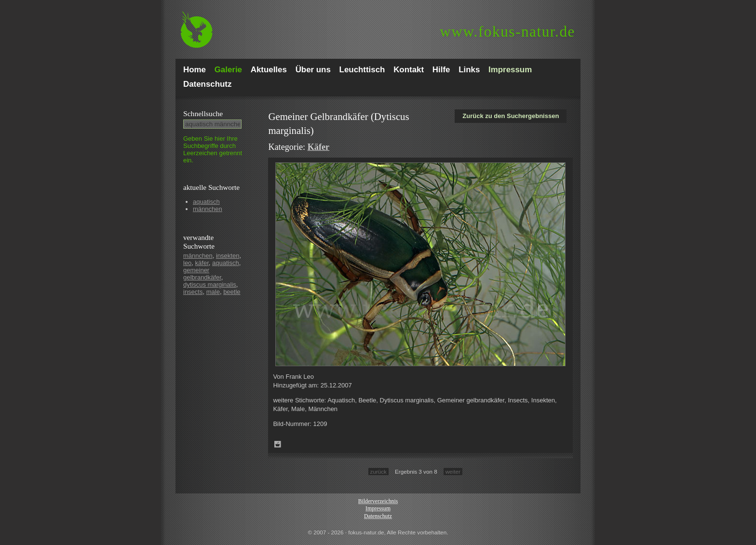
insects (193, 292)
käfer (202, 263)
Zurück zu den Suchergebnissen (511, 116)
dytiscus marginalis (210, 285)
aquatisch (206, 202)
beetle (232, 292)
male (213, 292)
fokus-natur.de (507, 32)
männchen (208, 209)
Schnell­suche (203, 113)
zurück (378, 472)
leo (187, 263)
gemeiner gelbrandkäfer (202, 274)
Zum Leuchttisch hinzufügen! (278, 444)
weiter (453, 472)
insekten (228, 256)
